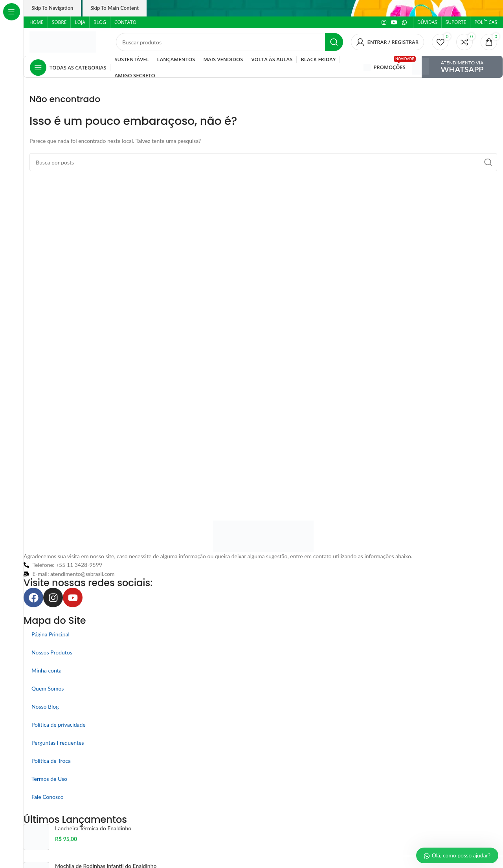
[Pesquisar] (229, 42)
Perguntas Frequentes (58, 743)
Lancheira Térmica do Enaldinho (93, 828)
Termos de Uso (49, 779)
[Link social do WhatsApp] (404, 23)
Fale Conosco (48, 797)
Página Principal (50, 634)
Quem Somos (48, 688)
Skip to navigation (52, 8)
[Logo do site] (63, 41)
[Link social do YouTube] (394, 23)
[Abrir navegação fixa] (68, 68)
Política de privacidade (59, 725)
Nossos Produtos (52, 652)
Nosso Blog (45, 706)
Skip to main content (115, 8)
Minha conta (47, 670)
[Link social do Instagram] (384, 23)
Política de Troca (51, 761)
